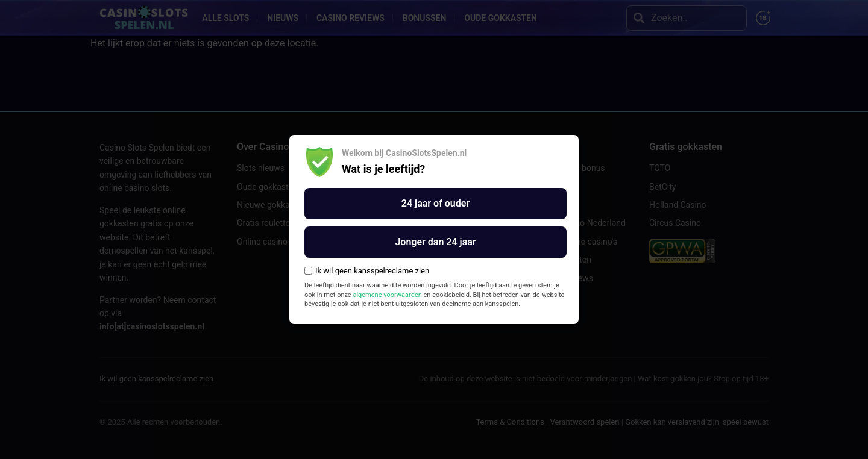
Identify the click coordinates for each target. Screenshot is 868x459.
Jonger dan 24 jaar (435, 242)
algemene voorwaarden (387, 295)
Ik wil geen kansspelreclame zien (367, 271)
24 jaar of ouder (436, 203)
